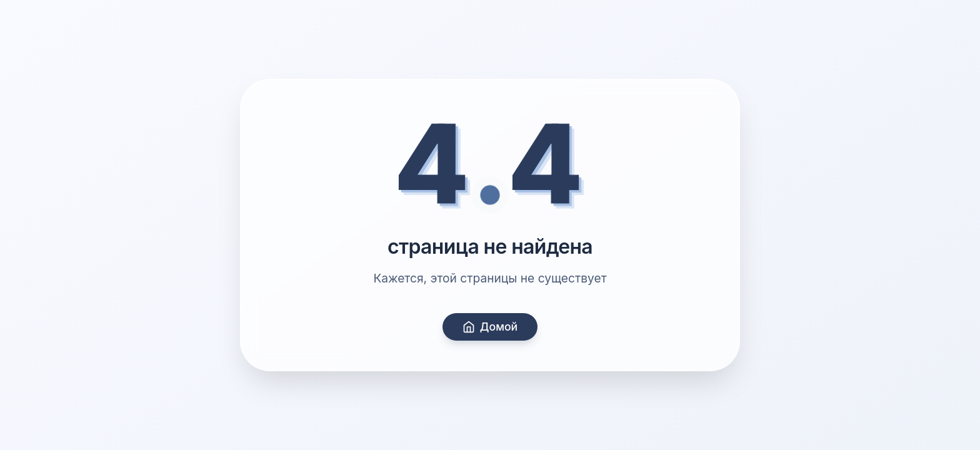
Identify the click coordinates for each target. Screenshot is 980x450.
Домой (490, 327)
